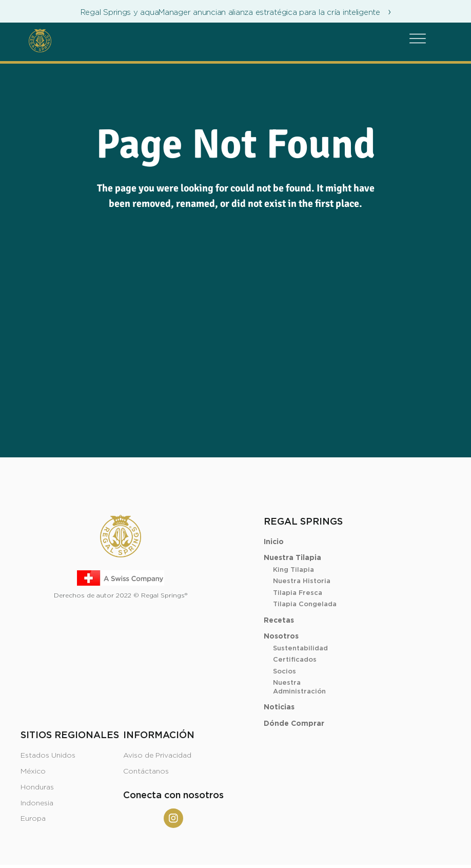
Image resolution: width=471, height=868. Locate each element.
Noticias (279, 707)
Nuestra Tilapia (292, 558)
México (33, 771)
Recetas (279, 621)
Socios (284, 672)
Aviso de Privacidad (157, 756)
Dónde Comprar (294, 724)
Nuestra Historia (302, 581)
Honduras (37, 787)
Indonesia (37, 803)
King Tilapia (293, 570)
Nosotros (281, 636)
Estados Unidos (48, 756)
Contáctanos (146, 771)
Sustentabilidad (300, 649)
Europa (33, 819)
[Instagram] (173, 818)
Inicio (274, 542)
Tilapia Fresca (298, 593)
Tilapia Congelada (305, 604)
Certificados (295, 660)
